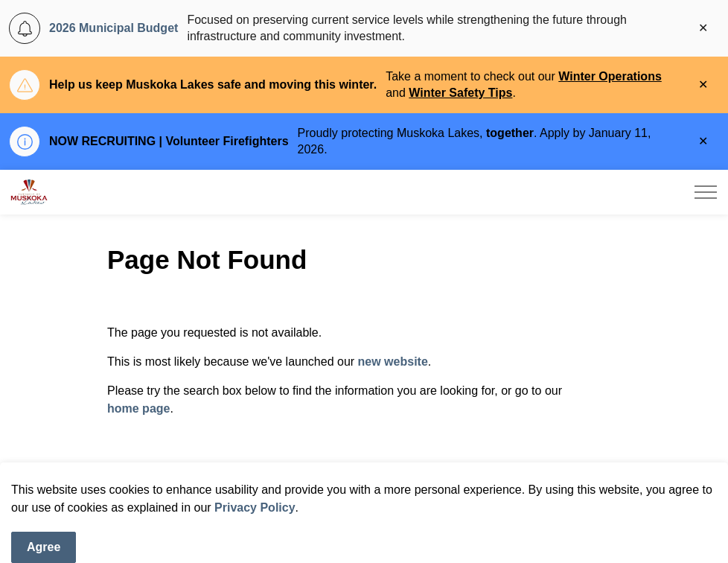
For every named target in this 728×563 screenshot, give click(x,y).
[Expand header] (706, 192)
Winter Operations (610, 76)
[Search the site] (364, 481)
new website (393, 362)
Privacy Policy (255, 539)
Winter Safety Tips (460, 93)
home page (138, 408)
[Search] (602, 481)
